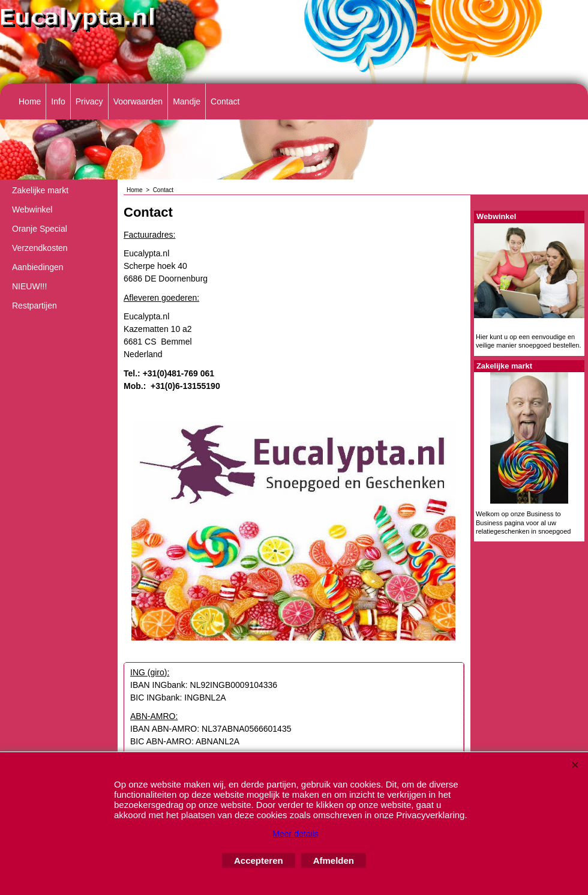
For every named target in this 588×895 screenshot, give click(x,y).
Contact (225, 101)
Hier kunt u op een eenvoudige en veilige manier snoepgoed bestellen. (529, 341)
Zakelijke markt (40, 190)
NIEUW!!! (29, 286)
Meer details (295, 834)
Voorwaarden (138, 101)
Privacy (89, 101)
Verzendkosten (40, 248)
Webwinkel (32, 209)
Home (30, 101)
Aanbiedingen (38, 267)
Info (58, 101)
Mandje (187, 101)
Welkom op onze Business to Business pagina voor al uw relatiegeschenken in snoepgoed (523, 523)
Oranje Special (40, 229)
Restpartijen (34, 306)
